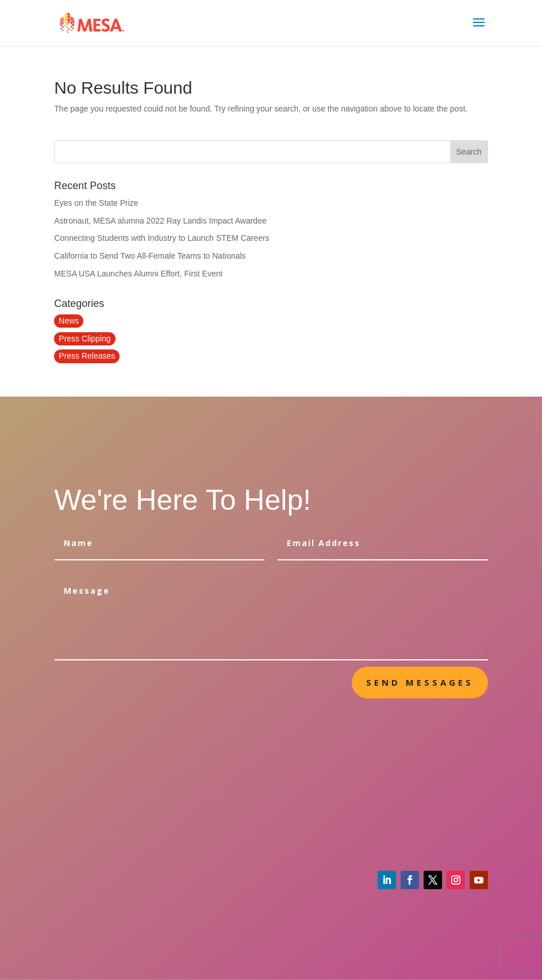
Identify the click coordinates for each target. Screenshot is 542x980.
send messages (420, 682)
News (69, 321)
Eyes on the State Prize (96, 203)
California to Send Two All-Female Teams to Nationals (150, 256)
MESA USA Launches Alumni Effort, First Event (138, 274)
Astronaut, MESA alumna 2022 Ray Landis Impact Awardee (160, 221)
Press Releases (87, 356)
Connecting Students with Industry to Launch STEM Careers (162, 238)
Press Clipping (84, 339)
